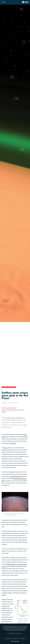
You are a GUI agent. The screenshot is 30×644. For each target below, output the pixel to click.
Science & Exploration (10, 408)
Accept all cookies (15, 634)
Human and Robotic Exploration (10, 410)
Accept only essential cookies (15, 639)
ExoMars (4, 412)
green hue (13, 443)
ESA (3, 408)
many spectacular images (16, 476)
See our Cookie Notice (15, 641)
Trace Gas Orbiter (17, 418)
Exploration (21, 410)
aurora (6, 448)
